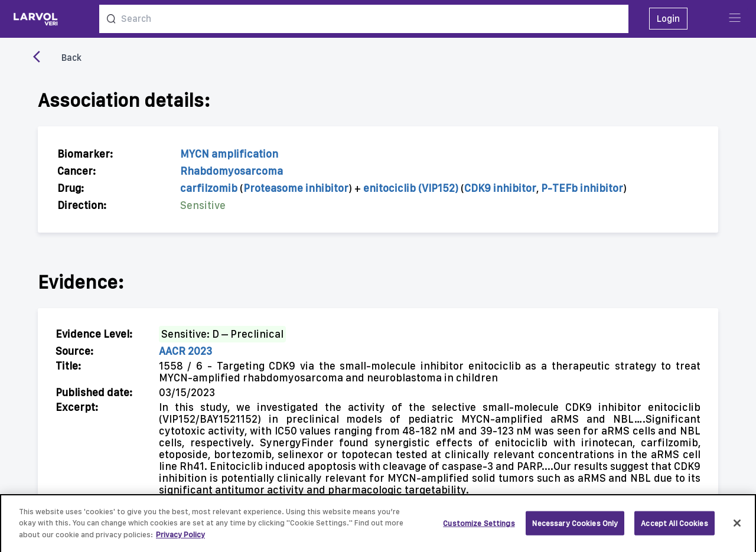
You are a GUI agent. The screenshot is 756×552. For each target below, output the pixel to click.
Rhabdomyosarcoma (232, 171)
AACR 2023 (185, 351)
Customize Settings (479, 526)
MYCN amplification (229, 154)
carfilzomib (209, 188)
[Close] (737, 526)
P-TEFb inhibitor (582, 188)
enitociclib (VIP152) (411, 188)
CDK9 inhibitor (500, 188)
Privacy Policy (180, 538)
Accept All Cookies (674, 526)
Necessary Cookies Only (575, 526)
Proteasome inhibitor (296, 188)
